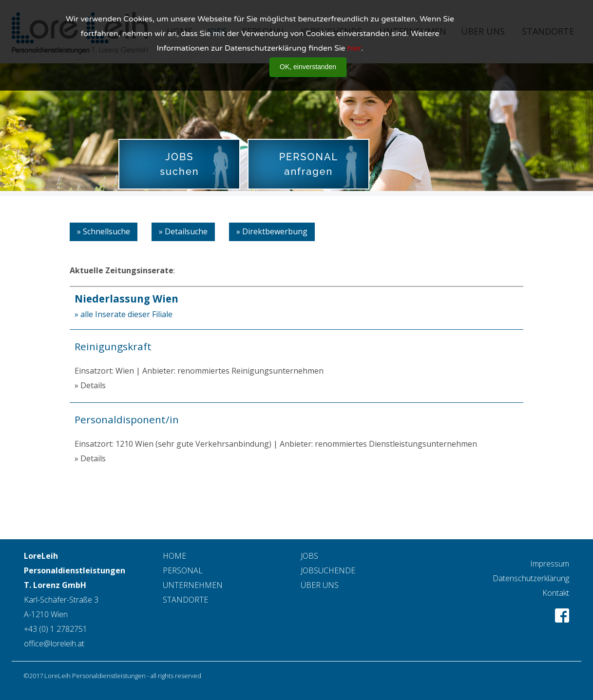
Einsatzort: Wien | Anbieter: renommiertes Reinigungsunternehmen (296, 358)
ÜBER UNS (320, 585)
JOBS (309, 556)
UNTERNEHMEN (193, 585)
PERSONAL (183, 570)
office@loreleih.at (54, 643)
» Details (90, 385)
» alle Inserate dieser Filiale (124, 314)
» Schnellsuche (104, 231)
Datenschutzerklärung (531, 578)
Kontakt (556, 593)
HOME (174, 556)
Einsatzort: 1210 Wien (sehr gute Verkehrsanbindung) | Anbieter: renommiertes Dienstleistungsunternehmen (296, 431)
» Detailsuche (183, 231)
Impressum (550, 564)
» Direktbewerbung (272, 231)
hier (354, 41)
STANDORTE (185, 600)
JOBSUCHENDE (328, 570)
